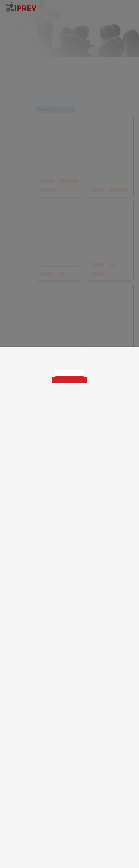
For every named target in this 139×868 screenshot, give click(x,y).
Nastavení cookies (69, 373)
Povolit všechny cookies (69, 380)
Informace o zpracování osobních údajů (69, 366)
